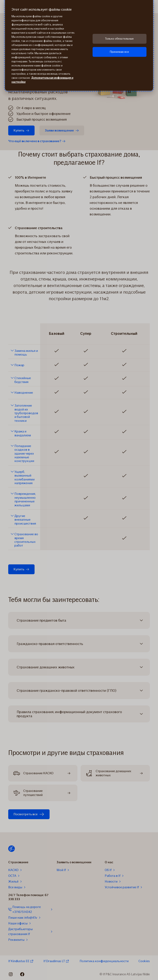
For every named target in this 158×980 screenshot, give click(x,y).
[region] (79, 45)
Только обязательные (120, 39)
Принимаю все (120, 52)
